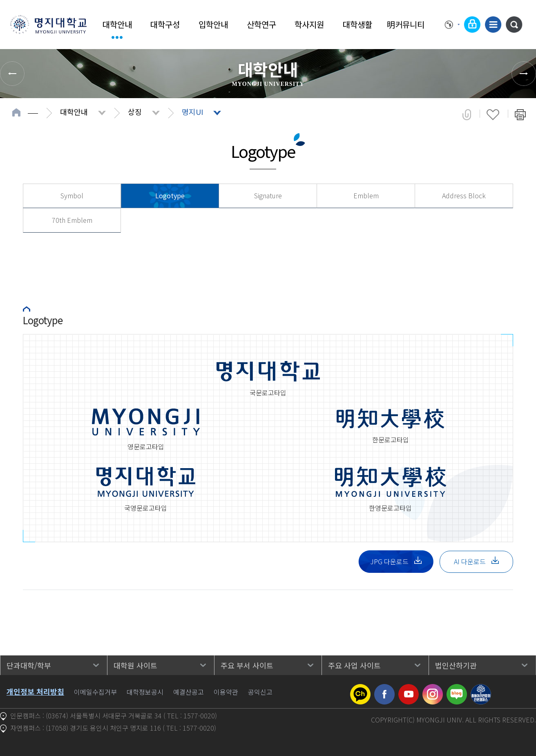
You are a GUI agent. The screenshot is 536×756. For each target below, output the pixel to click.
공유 (467, 114)
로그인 (472, 25)
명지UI (192, 112)
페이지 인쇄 (520, 114)
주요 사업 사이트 (354, 665)
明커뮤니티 (406, 24)
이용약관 (226, 692)
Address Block (464, 195)
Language (452, 25)
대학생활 (357, 24)
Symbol (72, 195)
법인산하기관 (456, 665)
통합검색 (514, 25)
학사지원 (309, 24)
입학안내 (213, 24)
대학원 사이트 (135, 665)
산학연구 (261, 24)
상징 (135, 112)
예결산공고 (189, 692)
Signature (268, 195)
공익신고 (260, 692)
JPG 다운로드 (396, 561)
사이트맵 (493, 25)
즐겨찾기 (493, 114)
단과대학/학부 (29, 665)
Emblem (366, 195)
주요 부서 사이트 (247, 665)
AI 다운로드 (476, 561)
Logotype (170, 195)
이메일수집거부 (95, 692)
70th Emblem (72, 220)
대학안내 (117, 24)
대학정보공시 (145, 692)
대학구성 (165, 24)
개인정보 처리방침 (35, 691)
